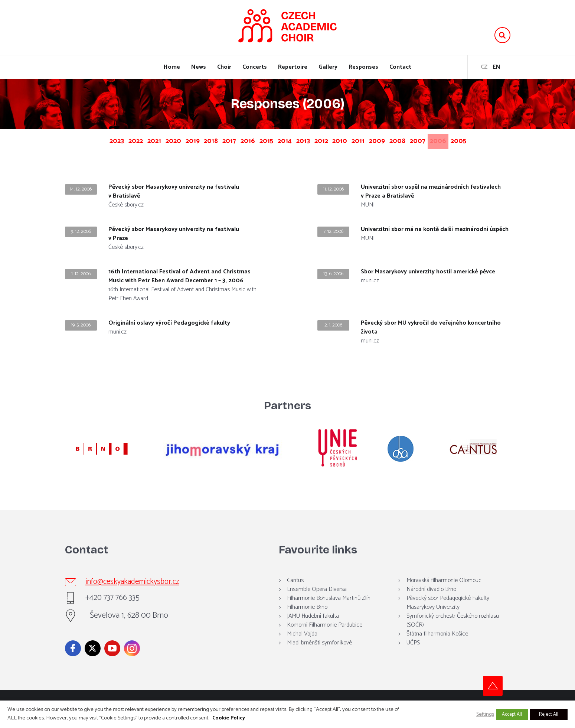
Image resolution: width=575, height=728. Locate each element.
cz (484, 67)
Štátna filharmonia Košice (437, 645)
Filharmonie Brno (307, 618)
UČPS (413, 654)
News (199, 67)
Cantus (295, 591)
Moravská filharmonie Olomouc (444, 591)
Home (172, 67)
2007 (486, 140)
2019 (189, 140)
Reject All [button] (549, 714)
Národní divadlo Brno (431, 600)
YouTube (112, 659)
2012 (359, 140)
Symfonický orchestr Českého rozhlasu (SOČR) (453, 631)
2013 (335, 140)
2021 (138, 140)
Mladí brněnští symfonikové (319, 654)
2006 (275, 153)
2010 (384, 140)
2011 (408, 140)
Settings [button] (485, 714)
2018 (213, 140)
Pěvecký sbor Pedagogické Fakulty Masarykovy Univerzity (448, 613)
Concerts (255, 67)
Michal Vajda (302, 645)
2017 (237, 140)
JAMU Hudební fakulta (313, 627)
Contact (400, 67)
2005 (301, 153)
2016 (262, 140)
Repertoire (293, 67)
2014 (311, 140)
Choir (224, 67)
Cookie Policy (229, 718)
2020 (163, 140)
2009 (433, 140)
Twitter (93, 659)
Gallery (328, 67)
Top (501, 697)
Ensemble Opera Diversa (317, 600)
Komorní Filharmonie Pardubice (325, 636)
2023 (89, 140)
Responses (363, 67)
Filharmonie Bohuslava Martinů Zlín (329, 609)
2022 (114, 140)
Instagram (132, 659)
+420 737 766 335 (118, 609)
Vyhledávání (502, 35)
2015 (286, 140)
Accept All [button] (512, 714)
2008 (459, 140)
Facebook (73, 659)
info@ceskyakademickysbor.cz (140, 593)
